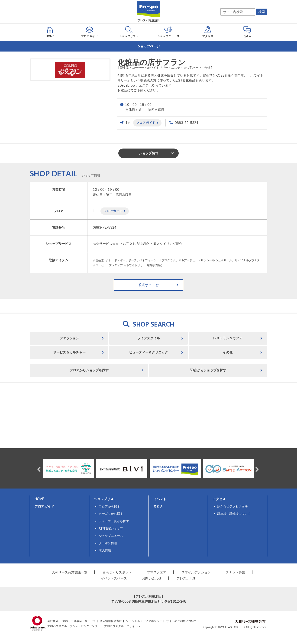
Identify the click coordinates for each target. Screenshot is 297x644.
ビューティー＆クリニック (148, 352)
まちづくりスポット (117, 572)
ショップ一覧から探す (114, 521)
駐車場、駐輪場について (234, 514)
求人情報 (105, 550)
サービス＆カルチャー (69, 352)
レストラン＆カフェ (228, 338)
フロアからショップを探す (89, 370)
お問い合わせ (152, 578)
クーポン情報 (108, 543)
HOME (39, 499)
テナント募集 (236, 572)
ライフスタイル (148, 338)
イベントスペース (114, 578)
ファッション (69, 338)
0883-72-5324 (187, 123)
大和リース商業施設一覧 (70, 572)
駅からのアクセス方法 (232, 506)
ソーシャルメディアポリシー (144, 621)
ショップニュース (111, 536)
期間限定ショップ (111, 528)
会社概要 (53, 621)
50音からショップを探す (208, 370)
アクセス (219, 499)
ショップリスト (105, 499)
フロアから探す (109, 506)
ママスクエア (157, 572)
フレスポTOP (186, 578)
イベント (160, 499)
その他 (228, 352)
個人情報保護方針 (111, 621)
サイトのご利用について (181, 621)
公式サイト (147, 285)
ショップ (148, 153)
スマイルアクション (196, 572)
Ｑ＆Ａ (158, 506)
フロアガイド (146, 123)
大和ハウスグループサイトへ (122, 626)
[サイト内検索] (238, 12)
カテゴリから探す (111, 514)
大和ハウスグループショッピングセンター (74, 626)
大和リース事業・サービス (79, 621)
